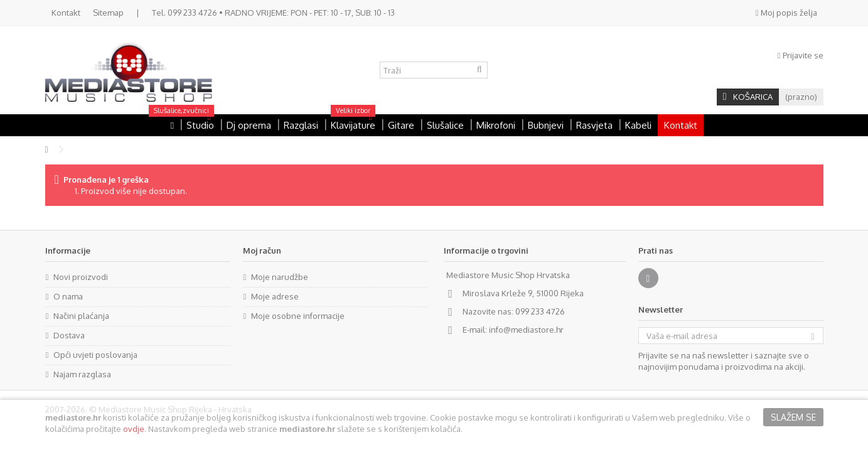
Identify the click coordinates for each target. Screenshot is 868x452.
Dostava (69, 335)
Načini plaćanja (81, 316)
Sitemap (108, 13)
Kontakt (66, 13)
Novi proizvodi (81, 277)
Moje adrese (275, 296)
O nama (68, 296)
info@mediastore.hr (526, 330)
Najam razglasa (82, 374)
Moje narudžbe (280, 277)
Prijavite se (801, 55)
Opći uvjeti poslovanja (95, 355)
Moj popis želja (786, 13)
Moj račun (262, 250)
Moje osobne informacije (298, 316)
